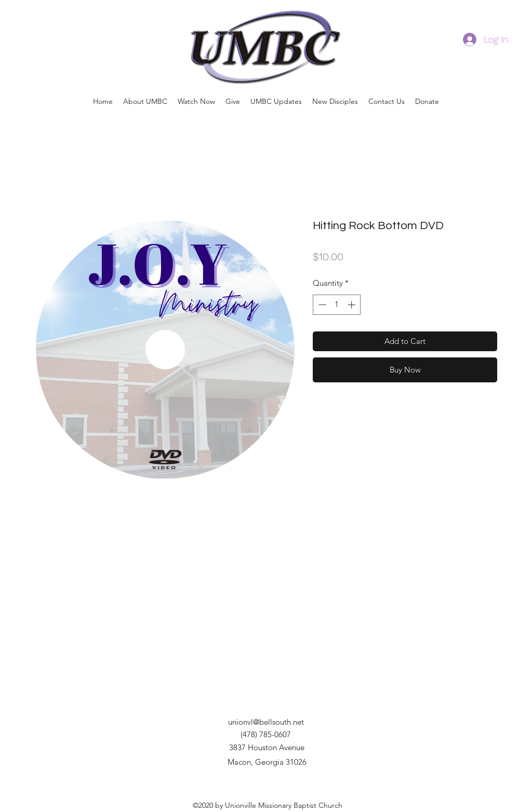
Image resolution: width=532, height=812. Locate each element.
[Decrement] (321, 305)
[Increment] (353, 305)
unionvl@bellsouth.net (266, 722)
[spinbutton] (337, 305)
